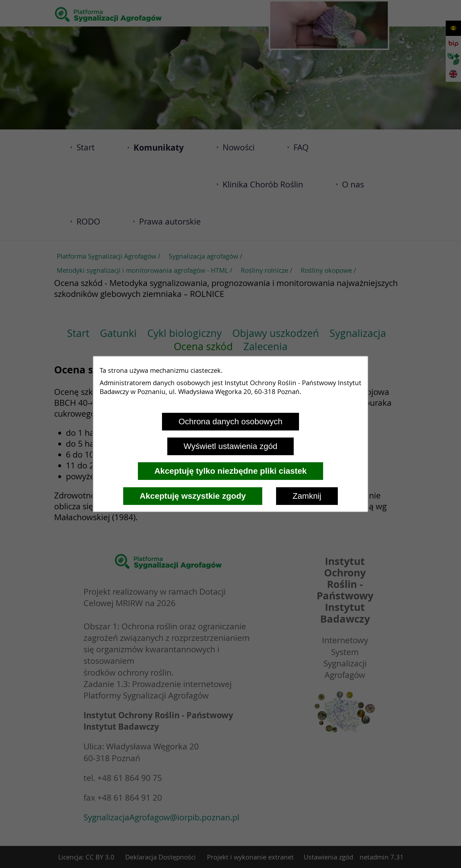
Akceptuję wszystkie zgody (193, 496)
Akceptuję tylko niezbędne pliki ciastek (230, 471)
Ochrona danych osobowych (230, 421)
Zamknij (307, 496)
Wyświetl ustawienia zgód (231, 446)
